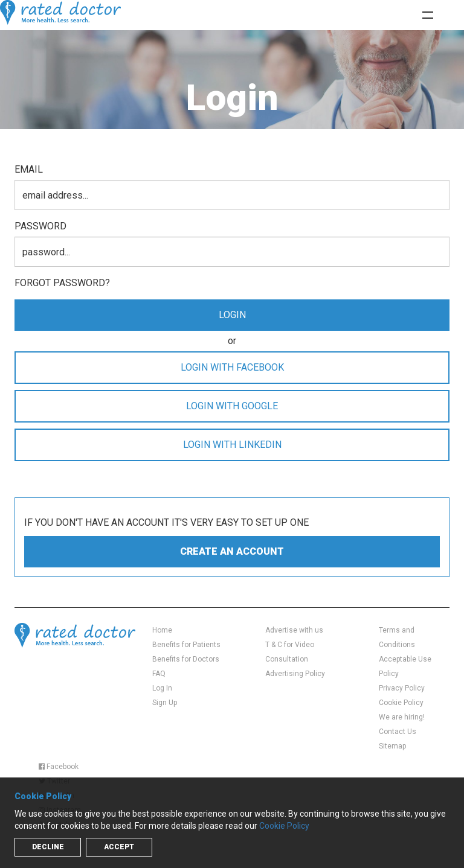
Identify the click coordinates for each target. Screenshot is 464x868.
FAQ (159, 674)
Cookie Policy (401, 703)
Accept (119, 847)
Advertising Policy (295, 674)
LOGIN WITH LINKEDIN (232, 445)
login (232, 315)
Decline (48, 847)
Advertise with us (294, 630)
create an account (232, 551)
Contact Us (398, 732)
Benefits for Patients (186, 645)
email (29, 169)
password (40, 226)
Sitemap (392, 746)
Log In (162, 688)
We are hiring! (402, 717)
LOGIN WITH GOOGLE (232, 406)
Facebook (59, 767)
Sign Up (165, 703)
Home (162, 630)
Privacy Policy (402, 688)
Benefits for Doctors (186, 659)
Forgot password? (62, 283)
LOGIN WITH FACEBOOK (232, 367)
